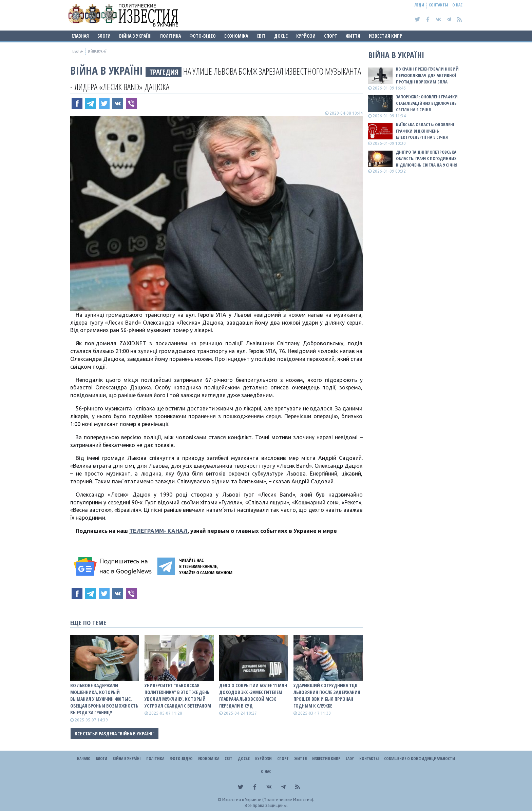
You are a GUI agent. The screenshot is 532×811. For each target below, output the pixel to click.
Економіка (236, 36)
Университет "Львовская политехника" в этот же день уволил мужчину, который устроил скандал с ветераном (178, 696)
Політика (170, 36)
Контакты (438, 5)
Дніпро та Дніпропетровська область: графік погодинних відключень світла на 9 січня (427, 158)
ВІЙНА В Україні (135, 36)
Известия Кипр (385, 36)
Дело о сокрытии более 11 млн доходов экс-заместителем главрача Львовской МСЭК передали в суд (253, 696)
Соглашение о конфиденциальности (420, 759)
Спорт (331, 36)
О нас (457, 5)
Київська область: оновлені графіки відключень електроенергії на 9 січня (425, 131)
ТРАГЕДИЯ (164, 72)
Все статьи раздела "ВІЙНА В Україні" (115, 733)
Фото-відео (203, 36)
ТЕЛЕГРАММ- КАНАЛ (158, 531)
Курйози (306, 36)
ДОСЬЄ (281, 36)
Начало (84, 759)
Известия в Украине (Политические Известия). (268, 800)
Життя (353, 36)
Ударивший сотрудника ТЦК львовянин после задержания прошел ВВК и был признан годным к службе (327, 696)
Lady (350, 759)
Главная (80, 36)
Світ (261, 36)
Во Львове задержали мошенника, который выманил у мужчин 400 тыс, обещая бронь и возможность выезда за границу (104, 699)
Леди (419, 5)
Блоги (104, 36)
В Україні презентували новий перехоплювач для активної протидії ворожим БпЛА (427, 75)
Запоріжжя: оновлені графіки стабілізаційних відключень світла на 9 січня (427, 103)
